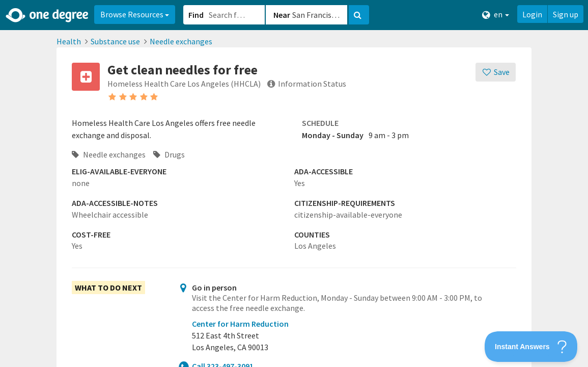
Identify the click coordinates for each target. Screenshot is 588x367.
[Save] (496, 72)
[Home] (48, 15)
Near (282, 15)
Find (196, 15)
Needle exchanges (181, 41)
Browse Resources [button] (135, 14)
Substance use (115, 41)
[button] (294, 183)
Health (69, 41)
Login (532, 14)
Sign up (566, 14)
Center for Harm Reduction (240, 324)
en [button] (496, 15)
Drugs (169, 154)
